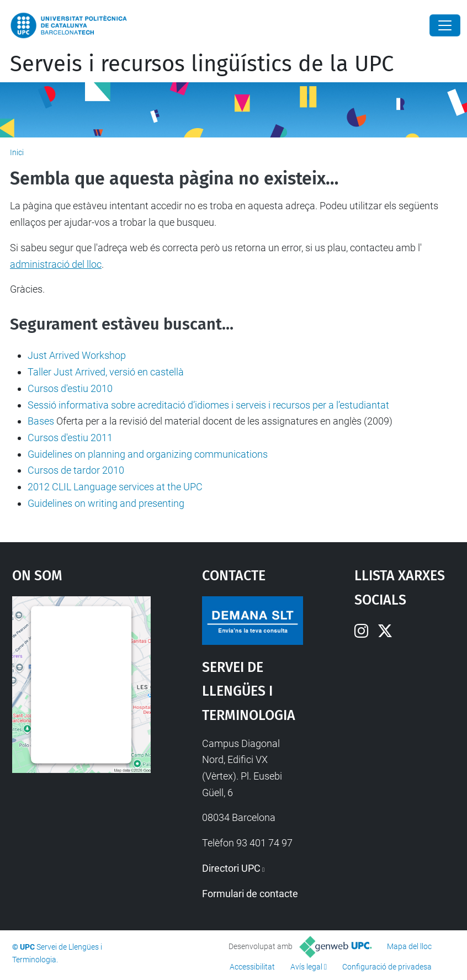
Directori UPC (231, 868)
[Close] (445, 25)
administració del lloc (56, 264)
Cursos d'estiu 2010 (70, 388)
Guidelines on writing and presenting (106, 503)
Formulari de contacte (250, 894)
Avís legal (306, 967)
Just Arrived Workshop (77, 355)
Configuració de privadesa (387, 967)
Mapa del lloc (409, 946)
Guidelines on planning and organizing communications (148, 454)
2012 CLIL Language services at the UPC (115, 487)
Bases (41, 421)
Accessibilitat (252, 967)
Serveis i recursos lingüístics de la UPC (202, 64)
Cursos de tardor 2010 (76, 470)
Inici (17, 152)
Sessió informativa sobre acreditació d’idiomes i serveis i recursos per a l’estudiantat (208, 405)
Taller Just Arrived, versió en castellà (106, 372)
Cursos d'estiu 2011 (70, 438)
